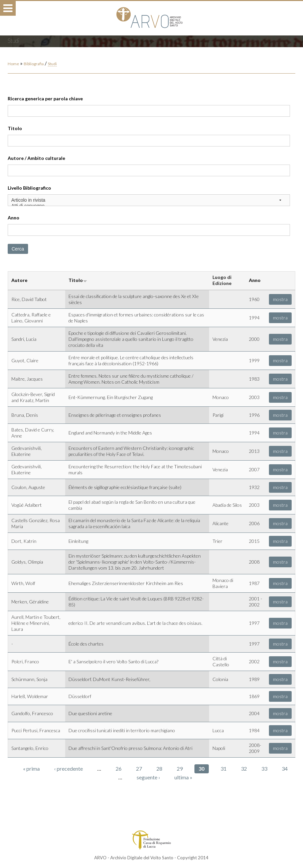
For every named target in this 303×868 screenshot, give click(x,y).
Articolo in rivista (149, 200)
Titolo (15, 128)
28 (159, 768)
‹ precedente (68, 768)
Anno (14, 218)
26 (119, 768)
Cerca (18, 249)
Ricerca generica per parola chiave (45, 99)
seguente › (148, 777)
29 (180, 768)
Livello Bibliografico (29, 188)
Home (13, 64)
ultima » (183, 777)
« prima (31, 768)
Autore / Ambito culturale (36, 158)
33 (264, 768)
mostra (280, 299)
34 (285, 768)
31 (223, 768)
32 (244, 768)
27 (139, 768)
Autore (19, 280)
